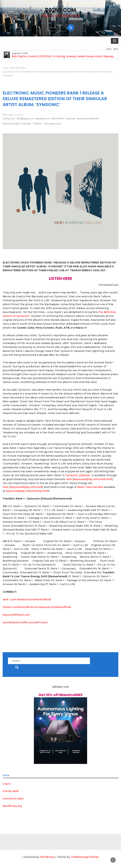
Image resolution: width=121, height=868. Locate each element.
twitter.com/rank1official (18, 607)
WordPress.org (12, 806)
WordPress (47, 857)
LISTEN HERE (61, 279)
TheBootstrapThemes (85, 857)
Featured (70, 119)
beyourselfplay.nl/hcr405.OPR (93, 479)
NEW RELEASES (11, 124)
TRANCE (37, 124)
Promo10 (26, 124)
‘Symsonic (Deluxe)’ (78, 475)
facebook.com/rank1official (34, 599)
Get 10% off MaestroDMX (61, 695)
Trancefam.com (52, 124)
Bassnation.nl (43, 119)
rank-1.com (10, 599)
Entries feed (11, 791)
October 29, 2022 (14, 115)
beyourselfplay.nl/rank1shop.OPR (27, 491)
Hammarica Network (88, 119)
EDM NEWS (58, 119)
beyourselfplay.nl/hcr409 (26, 487)
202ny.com (9, 119)
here (69, 479)
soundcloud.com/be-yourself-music (25, 622)
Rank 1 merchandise (90, 487)
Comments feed (13, 799)
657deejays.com (25, 119)
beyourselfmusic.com (16, 615)
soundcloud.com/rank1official (52, 607)
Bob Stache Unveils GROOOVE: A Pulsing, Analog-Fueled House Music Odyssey (63, 56)
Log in (7, 784)
